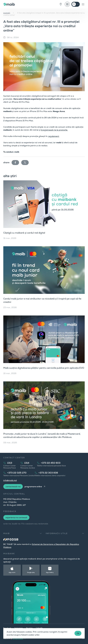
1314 (27, 463)
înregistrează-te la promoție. (54, 130)
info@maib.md (10, 480)
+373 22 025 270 (17, 473)
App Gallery (50, 572)
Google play (31, 572)
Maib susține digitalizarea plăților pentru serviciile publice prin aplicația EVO (44, 368)
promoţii (7, 13)
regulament (54, 136)
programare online (33, 487)
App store (12, 572)
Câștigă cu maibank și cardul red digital (24, 233)
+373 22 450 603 (51, 463)
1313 (10, 463)
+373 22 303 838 (48, 473)
